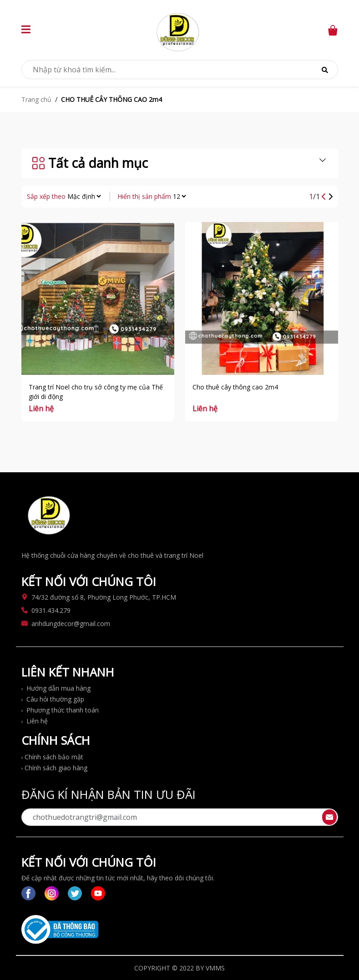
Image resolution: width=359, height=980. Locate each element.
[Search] (325, 70)
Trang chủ (36, 99)
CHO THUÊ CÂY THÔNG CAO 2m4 (111, 99)
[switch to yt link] (98, 893)
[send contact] (329, 817)
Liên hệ (35, 721)
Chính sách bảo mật (52, 757)
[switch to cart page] (333, 30)
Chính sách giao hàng (54, 768)
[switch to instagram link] (52, 893)
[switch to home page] (179, 30)
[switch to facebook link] (28, 893)
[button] (26, 30)
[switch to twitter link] (75, 893)
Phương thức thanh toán (60, 710)
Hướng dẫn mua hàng (56, 688)
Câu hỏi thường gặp (53, 699)
